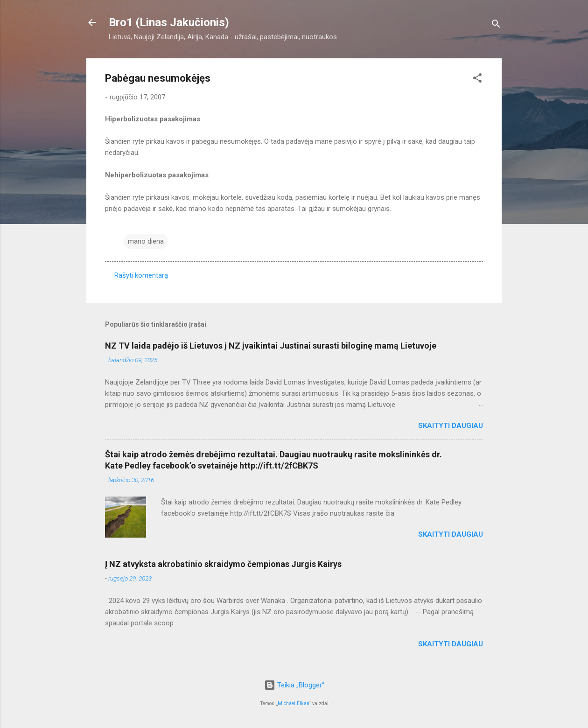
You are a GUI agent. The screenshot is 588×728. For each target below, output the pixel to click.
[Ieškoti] (496, 25)
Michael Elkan (293, 703)
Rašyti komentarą (141, 275)
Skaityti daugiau (451, 426)
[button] (477, 80)
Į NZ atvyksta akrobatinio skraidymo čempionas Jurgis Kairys (223, 564)
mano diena (146, 241)
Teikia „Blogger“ (294, 685)
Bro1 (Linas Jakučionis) (169, 22)
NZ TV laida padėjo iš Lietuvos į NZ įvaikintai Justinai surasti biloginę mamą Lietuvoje (271, 346)
